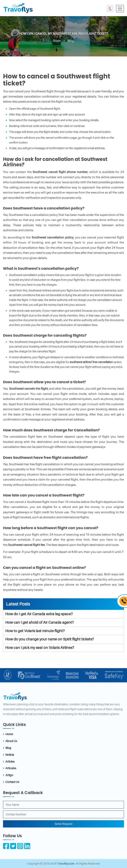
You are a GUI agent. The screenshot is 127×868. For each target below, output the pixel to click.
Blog (8, 748)
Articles (10, 761)
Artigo (9, 775)
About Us (11, 741)
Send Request (63, 824)
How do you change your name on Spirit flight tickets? (50, 639)
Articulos (11, 768)
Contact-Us (12, 782)
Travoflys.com (66, 863)
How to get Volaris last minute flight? (35, 631)
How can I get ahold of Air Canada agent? (39, 622)
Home (57, 41)
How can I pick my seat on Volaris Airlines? (40, 648)
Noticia (10, 755)
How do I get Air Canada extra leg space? (39, 614)
